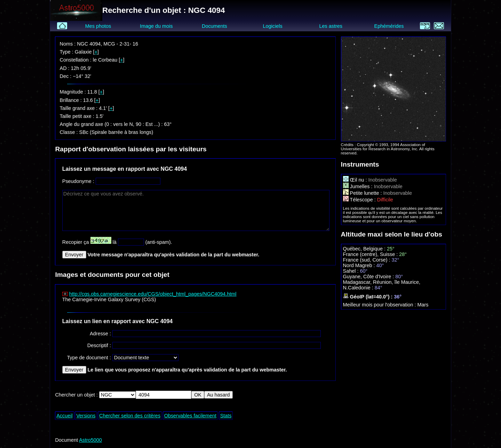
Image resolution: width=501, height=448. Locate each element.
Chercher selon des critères (130, 416)
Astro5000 (90, 440)
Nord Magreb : (360, 265)
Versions (86, 416)
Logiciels (273, 26)
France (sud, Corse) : (367, 260)
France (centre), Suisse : (371, 254)
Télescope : (360, 200)
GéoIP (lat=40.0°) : (369, 297)
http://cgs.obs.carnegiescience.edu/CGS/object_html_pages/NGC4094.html (153, 294)
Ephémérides (389, 26)
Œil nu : (356, 180)
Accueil (64, 416)
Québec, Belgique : (365, 249)
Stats (226, 416)
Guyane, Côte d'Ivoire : (369, 277)
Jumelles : (359, 186)
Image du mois (156, 26)
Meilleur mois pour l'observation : (380, 305)
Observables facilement (190, 416)
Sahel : (352, 271)
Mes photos (98, 26)
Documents (214, 26)
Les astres (331, 26)
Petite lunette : (363, 193)
